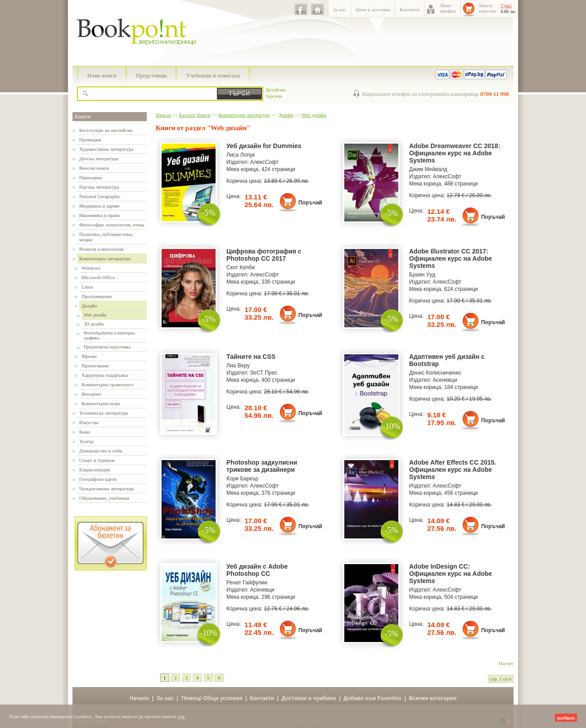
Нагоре (506, 663)
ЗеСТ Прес (264, 373)
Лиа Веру (238, 366)
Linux (87, 287)
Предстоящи (151, 75)
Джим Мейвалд (428, 169)
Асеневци (445, 380)
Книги (83, 117)
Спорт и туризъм (97, 460)
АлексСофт (265, 162)
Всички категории (433, 698)
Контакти (410, 9)
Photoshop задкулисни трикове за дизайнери (262, 466)
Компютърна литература (105, 258)
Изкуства (89, 422)
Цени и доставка (373, 9)
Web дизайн (95, 315)
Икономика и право (100, 215)
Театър (86, 441)
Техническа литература (104, 413)
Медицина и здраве (99, 206)
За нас (340, 9)
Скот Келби (241, 267)
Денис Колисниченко (435, 373)
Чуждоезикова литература (106, 488)
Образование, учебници (104, 498)
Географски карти (98, 479)
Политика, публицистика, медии (106, 237)
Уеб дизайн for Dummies (264, 146)
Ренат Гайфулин (247, 583)
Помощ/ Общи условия (212, 698)
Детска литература (99, 158)
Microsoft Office (98, 277)
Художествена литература (106, 149)
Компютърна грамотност (108, 384)
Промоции (90, 140)
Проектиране (95, 366)
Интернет (92, 394)
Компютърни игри (101, 403)
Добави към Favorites (372, 698)
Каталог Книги (195, 115)
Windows (91, 268)
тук (181, 716)
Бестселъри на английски (106, 130)
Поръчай (310, 203)
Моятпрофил (448, 8)
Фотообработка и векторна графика (109, 335)
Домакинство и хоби (101, 451)
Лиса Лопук (241, 155)
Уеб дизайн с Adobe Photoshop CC (257, 570)
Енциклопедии (95, 470)
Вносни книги (94, 168)
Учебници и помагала (213, 75)
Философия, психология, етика (112, 225)
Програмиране (97, 296)
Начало (163, 115)
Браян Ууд (422, 275)
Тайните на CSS (251, 357)
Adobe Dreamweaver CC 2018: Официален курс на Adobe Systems (455, 153)
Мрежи (89, 356)
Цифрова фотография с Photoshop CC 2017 (264, 255)
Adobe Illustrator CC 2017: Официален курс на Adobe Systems (451, 258)
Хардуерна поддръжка (105, 375)
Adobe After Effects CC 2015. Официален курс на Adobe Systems (453, 470)
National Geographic (100, 196)
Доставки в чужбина (309, 698)
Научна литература (99, 187)
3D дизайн (94, 324)
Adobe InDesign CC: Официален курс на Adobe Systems (451, 574)
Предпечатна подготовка (107, 347)
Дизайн (89, 306)
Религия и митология (101, 249)
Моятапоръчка (487, 8)
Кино (85, 432)
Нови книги (102, 75)
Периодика (91, 177)
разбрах (566, 718)
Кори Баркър (242, 479)
